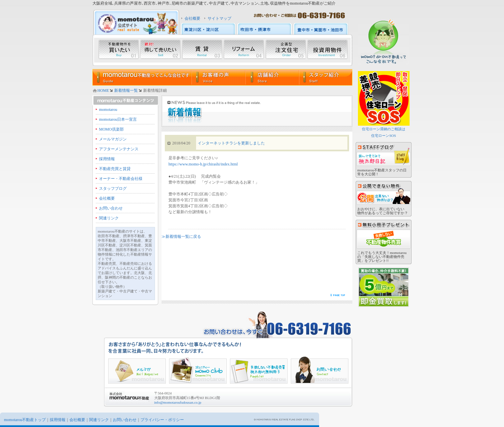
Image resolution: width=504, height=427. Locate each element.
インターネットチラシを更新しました (231, 143)
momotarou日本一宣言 (118, 119)
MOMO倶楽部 (111, 129)
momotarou (108, 110)
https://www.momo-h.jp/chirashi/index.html (203, 164)
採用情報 (107, 159)
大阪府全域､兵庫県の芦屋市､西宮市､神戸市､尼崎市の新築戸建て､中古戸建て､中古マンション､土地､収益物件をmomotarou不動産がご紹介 (214, 3)
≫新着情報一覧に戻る (181, 237)
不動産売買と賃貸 (115, 169)
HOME (103, 90)
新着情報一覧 (126, 90)
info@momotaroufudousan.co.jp (178, 402)
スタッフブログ (113, 188)
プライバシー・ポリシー (162, 420)
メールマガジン (113, 139)
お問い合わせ (111, 208)
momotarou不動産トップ (25, 420)
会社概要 (192, 18)
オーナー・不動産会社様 (121, 179)
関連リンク (109, 218)
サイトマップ (219, 18)
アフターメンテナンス (119, 149)
